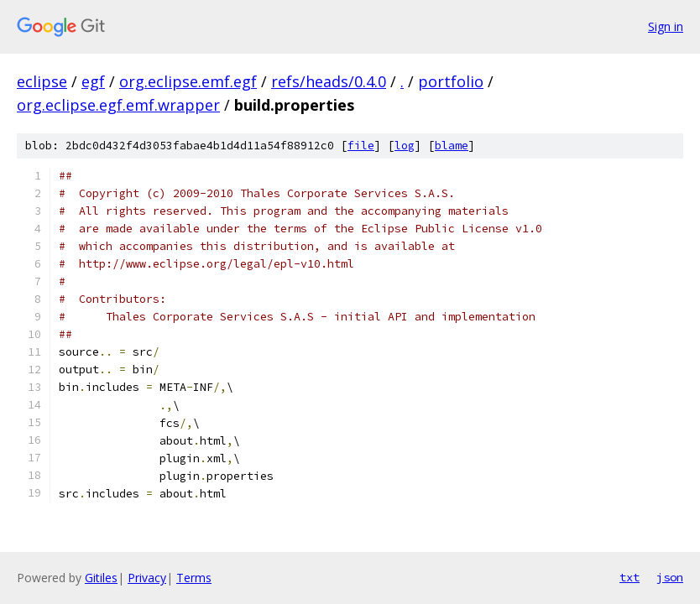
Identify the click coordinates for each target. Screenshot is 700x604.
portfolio (451, 81)
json (670, 577)
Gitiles (101, 578)
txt (629, 577)
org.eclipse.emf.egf (188, 81)
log (405, 146)
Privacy (147, 578)
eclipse (42, 81)
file (361, 146)
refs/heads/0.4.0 (329, 81)
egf (93, 81)
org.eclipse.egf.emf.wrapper (118, 105)
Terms (194, 578)
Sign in (666, 26)
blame (452, 146)
